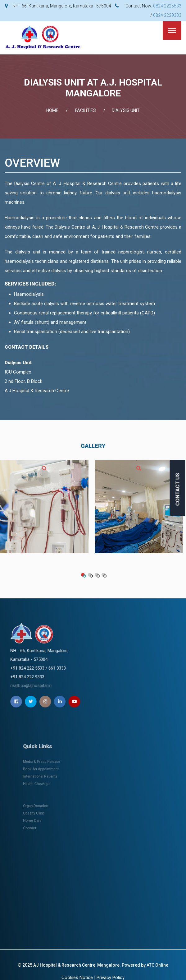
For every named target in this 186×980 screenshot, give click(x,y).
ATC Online (157, 965)
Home (52, 110)
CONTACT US (178, 489)
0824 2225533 (167, 6)
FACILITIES (86, 110)
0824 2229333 (167, 15)
